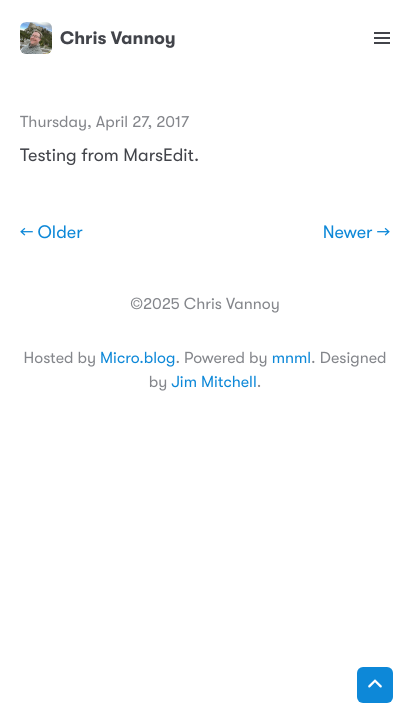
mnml (291, 358)
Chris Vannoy (98, 38)
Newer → (356, 233)
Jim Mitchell (213, 382)
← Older (51, 233)
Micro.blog (137, 358)
